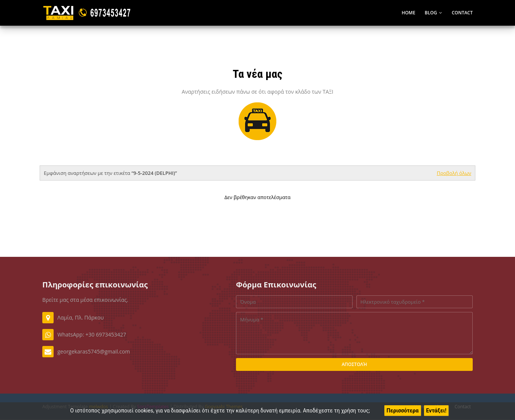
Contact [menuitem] (462, 13)
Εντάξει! (436, 411)
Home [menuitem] (409, 13)
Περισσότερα (403, 411)
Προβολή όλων (454, 173)
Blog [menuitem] (431, 13)
